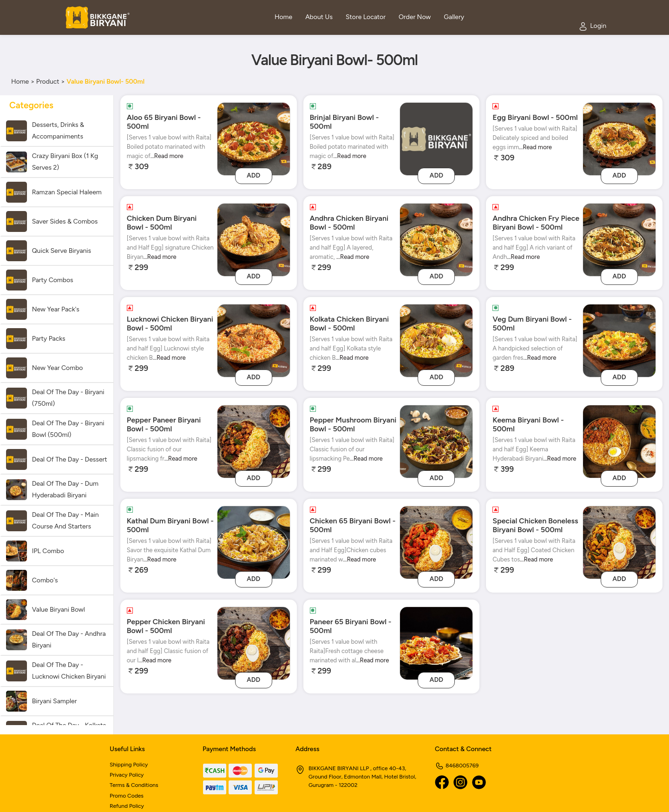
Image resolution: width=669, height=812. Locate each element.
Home (20, 82)
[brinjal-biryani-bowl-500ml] (436, 138)
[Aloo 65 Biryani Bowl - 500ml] (254, 138)
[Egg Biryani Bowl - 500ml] (619, 138)
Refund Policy (127, 806)
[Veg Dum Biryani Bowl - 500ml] (619, 340)
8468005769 (457, 766)
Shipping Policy (129, 765)
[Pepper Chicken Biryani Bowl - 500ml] (254, 643)
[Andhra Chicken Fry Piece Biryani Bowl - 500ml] (619, 239)
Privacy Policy (127, 775)
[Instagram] (460, 782)
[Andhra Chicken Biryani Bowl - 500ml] (436, 239)
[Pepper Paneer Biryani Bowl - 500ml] (254, 441)
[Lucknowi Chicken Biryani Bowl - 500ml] (254, 340)
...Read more (167, 156)
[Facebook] (442, 782)
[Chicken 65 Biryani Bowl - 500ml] (436, 542)
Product (48, 82)
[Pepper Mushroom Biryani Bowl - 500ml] (436, 441)
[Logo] (98, 17)
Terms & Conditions (134, 785)
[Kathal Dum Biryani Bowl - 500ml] (254, 542)
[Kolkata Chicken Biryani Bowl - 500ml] (436, 340)
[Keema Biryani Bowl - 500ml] (619, 441)
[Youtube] (479, 782)
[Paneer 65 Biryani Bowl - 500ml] (436, 643)
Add (253, 175)
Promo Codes (127, 796)
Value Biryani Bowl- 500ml (105, 82)
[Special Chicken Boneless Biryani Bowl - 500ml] (619, 542)
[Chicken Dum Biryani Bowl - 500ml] (254, 239)
